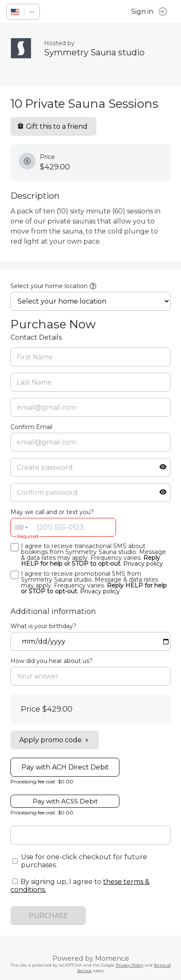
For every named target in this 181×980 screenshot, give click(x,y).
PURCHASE (48, 916)
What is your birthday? (43, 626)
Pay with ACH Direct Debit (65, 767)
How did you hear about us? (52, 661)
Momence (112, 958)
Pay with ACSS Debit (65, 801)
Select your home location (49, 286)
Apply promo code (55, 740)
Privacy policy (143, 564)
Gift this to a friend (52, 126)
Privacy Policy (129, 965)
